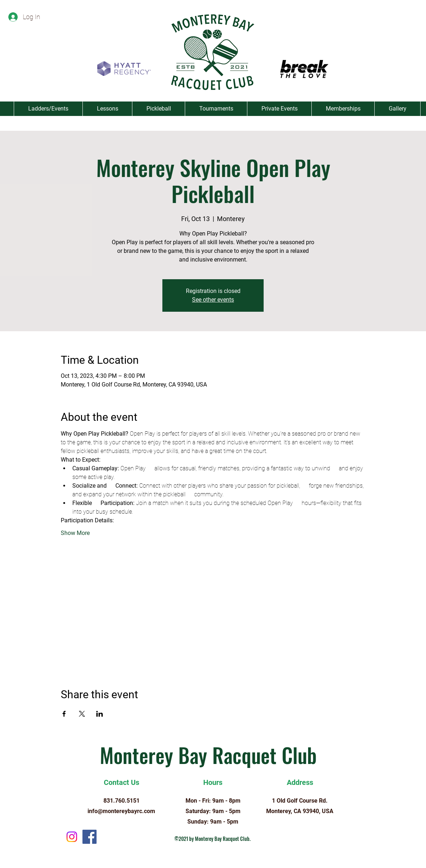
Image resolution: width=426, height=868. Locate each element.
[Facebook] (90, 837)
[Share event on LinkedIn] (100, 714)
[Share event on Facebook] (64, 714)
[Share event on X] (82, 714)
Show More (75, 533)
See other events (213, 300)
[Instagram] (72, 837)
